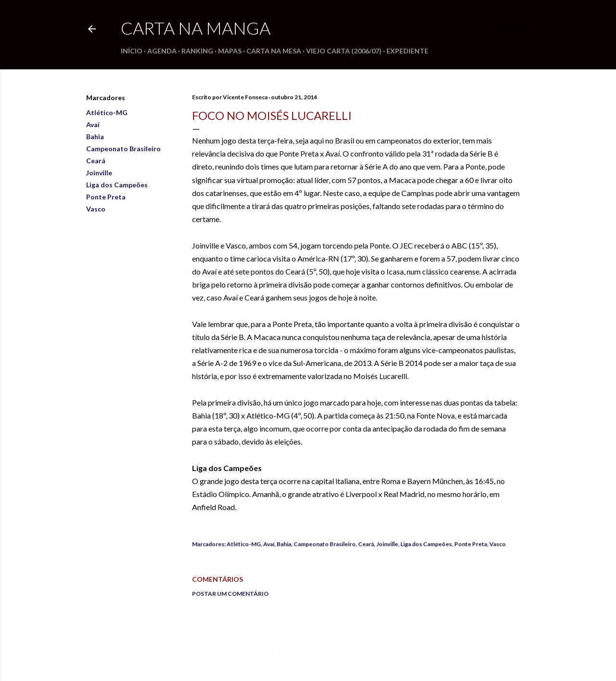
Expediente (407, 51)
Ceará (96, 161)
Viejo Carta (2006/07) (344, 51)
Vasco (96, 209)
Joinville (99, 173)
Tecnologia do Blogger (308, 651)
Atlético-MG (107, 112)
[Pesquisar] (511, 29)
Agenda (162, 51)
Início (132, 51)
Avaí (93, 124)
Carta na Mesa (274, 51)
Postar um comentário (230, 594)
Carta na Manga (196, 28)
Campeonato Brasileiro (123, 149)
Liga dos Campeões (117, 185)
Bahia (95, 137)
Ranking (197, 51)
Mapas (230, 51)
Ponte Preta (106, 197)
